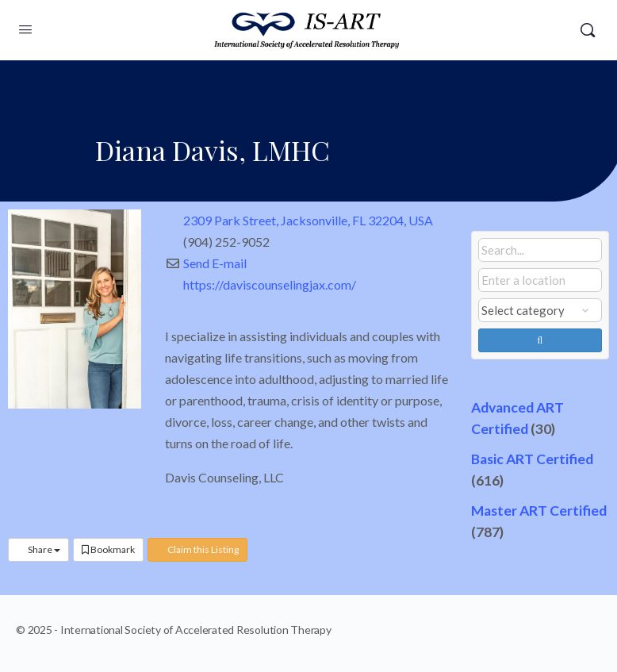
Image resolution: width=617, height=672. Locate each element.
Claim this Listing (197, 549)
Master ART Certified (539, 511)
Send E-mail (215, 263)
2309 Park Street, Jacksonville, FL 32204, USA (308, 220)
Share (38, 549)
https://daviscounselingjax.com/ (270, 284)
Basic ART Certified (532, 459)
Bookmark (108, 549)
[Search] (588, 30)
